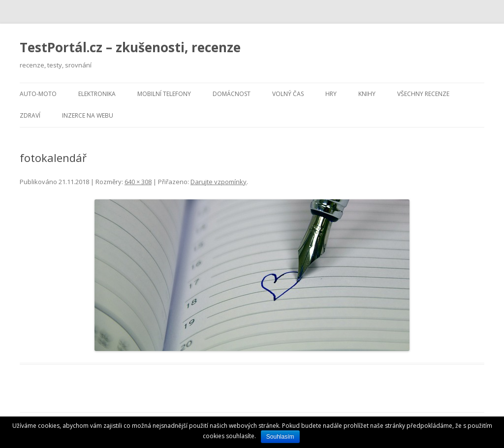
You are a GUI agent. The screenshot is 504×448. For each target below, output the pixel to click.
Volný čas (288, 94)
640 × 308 (138, 182)
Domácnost (232, 94)
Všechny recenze (423, 94)
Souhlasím (280, 437)
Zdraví (30, 115)
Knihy (367, 94)
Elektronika (97, 94)
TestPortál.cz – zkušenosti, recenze (130, 47)
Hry (331, 94)
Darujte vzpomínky (219, 182)
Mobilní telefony (164, 94)
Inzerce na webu (88, 115)
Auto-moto (38, 94)
